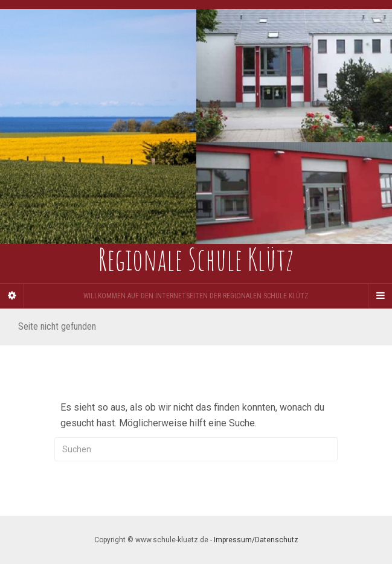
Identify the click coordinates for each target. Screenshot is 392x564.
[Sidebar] (12, 296)
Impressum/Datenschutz (256, 540)
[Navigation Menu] (380, 296)
